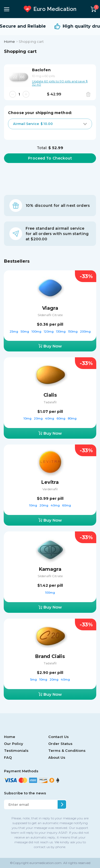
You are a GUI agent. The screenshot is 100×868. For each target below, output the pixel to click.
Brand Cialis (50, 656)
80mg (72, 418)
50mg (25, 332)
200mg (85, 332)
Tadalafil (50, 402)
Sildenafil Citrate (50, 315)
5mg (34, 680)
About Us (57, 757)
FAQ (8, 757)
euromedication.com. (46, 863)
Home (10, 41)
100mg (37, 332)
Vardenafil (50, 489)
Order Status (60, 744)
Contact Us (59, 737)
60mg (61, 418)
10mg (28, 418)
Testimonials (16, 750)
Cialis (50, 395)
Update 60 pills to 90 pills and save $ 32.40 (60, 83)
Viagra (50, 308)
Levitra (50, 482)
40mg (50, 418)
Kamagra (50, 569)
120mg (49, 332)
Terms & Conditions (67, 750)
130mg (61, 332)
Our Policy (14, 744)
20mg (39, 418)
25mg (14, 332)
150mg (73, 332)
